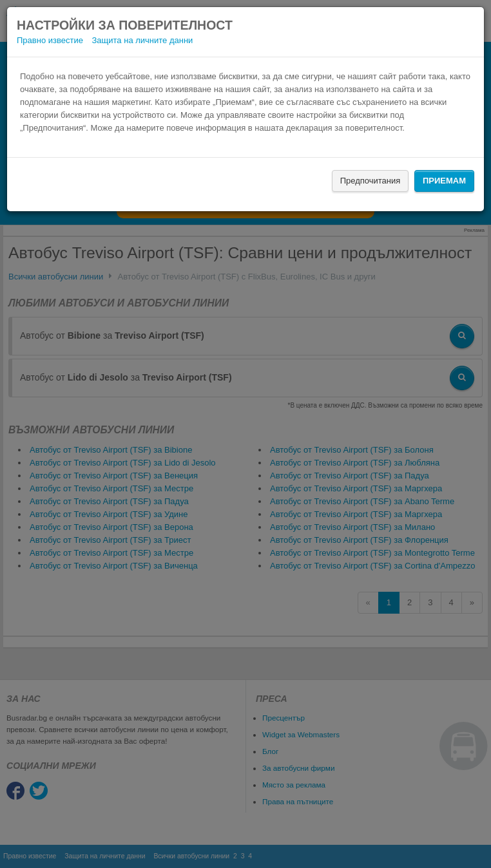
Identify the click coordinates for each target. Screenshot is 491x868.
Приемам (444, 181)
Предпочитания (371, 181)
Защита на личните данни (143, 40)
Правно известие (50, 40)
